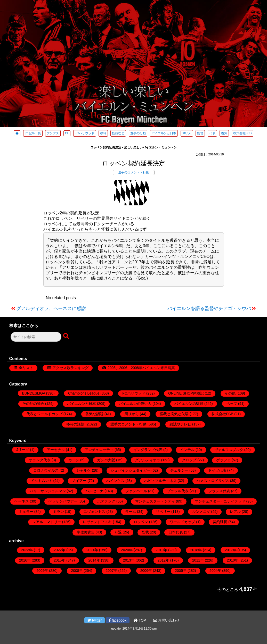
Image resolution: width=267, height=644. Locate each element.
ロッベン (141, 522)
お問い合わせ (166, 620)
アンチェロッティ (99, 450)
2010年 (233, 560)
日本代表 (176, 532)
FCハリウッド (85, 133)
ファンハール (136, 491)
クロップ (189, 460)
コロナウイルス (46, 470)
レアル (235, 512)
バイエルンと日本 (164, 133)
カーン (74, 460)
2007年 (112, 571)
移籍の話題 (75, 424)
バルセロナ (94, 491)
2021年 (92, 550)
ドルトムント (42, 481)
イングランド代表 (148, 450)
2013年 (129, 560)
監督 (200, 133)
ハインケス (115, 481)
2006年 (146, 571)
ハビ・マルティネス (160, 481)
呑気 (224, 133)
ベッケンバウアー (63, 501)
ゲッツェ (223, 460)
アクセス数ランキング (70, 368)
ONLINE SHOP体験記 (186, 393)
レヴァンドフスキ (97, 522)
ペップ (232, 404)
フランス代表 (219, 491)
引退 (118, 532)
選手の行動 (138, 133)
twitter (95, 620)
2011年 (198, 560)
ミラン (59, 512)
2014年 (94, 560)
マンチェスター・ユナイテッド (220, 501)
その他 (230, 393)
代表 (212, 133)
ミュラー (26, 512)
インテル (187, 450)
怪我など (118, 133)
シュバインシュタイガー (131, 470)
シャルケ (84, 470)
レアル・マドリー (47, 522)
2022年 (59, 550)
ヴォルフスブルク (229, 450)
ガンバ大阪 (106, 460)
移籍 (103, 133)
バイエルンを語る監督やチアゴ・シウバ (209, 308)
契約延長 (220, 522)
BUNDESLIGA (33, 393)
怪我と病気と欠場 (174, 414)
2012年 (163, 560)
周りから (132, 414)
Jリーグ (23, 450)
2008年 (77, 571)
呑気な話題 (94, 414)
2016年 (25, 560)
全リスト (26, 368)
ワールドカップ (182, 522)
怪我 (145, 532)
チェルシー (179, 470)
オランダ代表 (40, 460)
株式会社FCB (242, 133)
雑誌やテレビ (180, 424)
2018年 (196, 550)
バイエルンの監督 (189, 404)
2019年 (161, 550)
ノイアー (79, 481)
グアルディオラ (148, 460)
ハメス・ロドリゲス (213, 481)
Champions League (84, 393)
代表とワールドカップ (44, 414)
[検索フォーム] (36, 337)
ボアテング (106, 501)
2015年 (59, 560)
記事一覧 (33, 133)
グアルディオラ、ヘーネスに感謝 (51, 308)
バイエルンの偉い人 (135, 404)
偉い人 (187, 133)
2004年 (215, 571)
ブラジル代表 (178, 491)
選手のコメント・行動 (134, 172)
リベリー (163, 512)
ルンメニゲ (201, 512)
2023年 (27, 550)
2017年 (230, 550)
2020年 (127, 550)
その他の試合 (33, 404)
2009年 (42, 571)
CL (67, 133)
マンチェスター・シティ (155, 501)
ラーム (131, 512)
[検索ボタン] (67, 336)
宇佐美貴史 (86, 532)
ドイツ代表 (217, 470)
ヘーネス (22, 501)
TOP (140, 620)
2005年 (181, 571)
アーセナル (56, 450)
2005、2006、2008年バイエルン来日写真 (141, 368)
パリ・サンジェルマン (48, 491)
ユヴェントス (94, 512)
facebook (118, 620)
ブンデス (53, 133)
